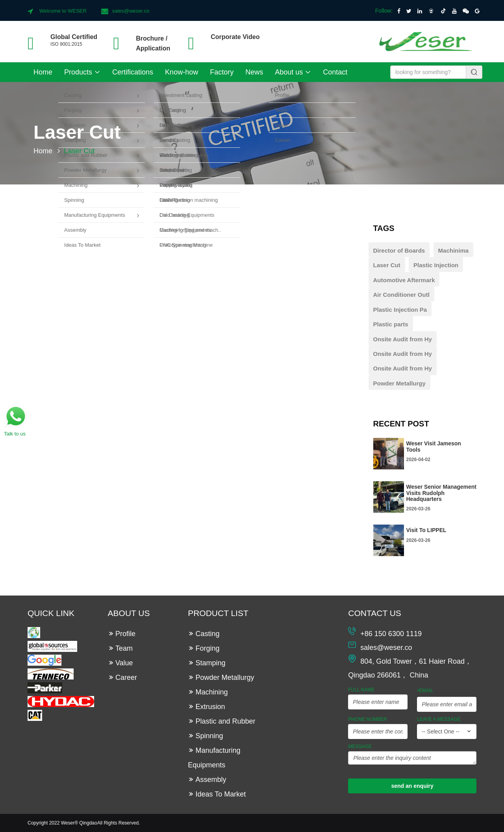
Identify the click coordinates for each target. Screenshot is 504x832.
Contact (335, 72)
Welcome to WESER (63, 11)
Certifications (133, 72)
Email (425, 691)
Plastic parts (391, 324)
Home (43, 72)
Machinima (454, 250)
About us (293, 72)
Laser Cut (387, 265)
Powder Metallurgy (399, 383)
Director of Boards (399, 250)
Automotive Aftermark (404, 280)
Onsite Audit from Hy (403, 339)
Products (82, 72)
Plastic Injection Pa (400, 310)
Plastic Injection (436, 265)
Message (360, 746)
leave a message (439, 719)
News (254, 72)
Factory (222, 72)
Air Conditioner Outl (401, 295)
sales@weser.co (131, 11)
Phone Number (367, 719)
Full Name (361, 690)
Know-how (182, 72)
